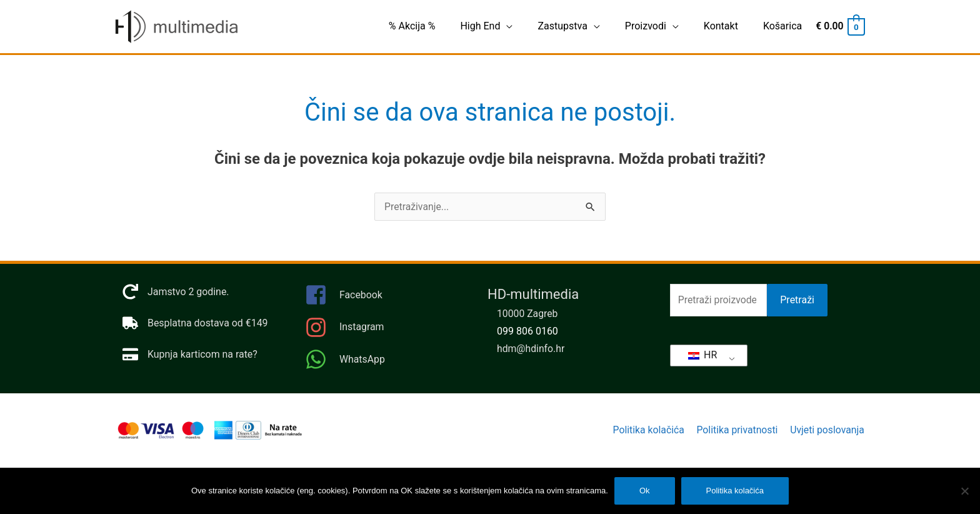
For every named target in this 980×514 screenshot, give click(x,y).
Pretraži (797, 300)
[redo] (176, 292)
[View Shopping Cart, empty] (839, 27)
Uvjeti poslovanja (828, 431)
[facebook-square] (384, 299)
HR (702, 355)
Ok (645, 491)
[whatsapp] (384, 360)
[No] (964, 491)
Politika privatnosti (736, 431)
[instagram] (384, 331)
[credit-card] (190, 355)
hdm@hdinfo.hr (531, 349)
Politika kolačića (646, 431)
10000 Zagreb (528, 314)
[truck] (196, 324)
